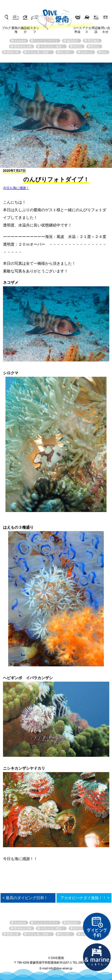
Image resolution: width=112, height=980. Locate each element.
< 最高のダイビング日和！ (25, 898)
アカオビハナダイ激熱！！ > (85, 898)
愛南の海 (16, 29)
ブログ (6, 28)
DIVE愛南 (56, 15)
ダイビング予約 (97, 926)
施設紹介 (25, 29)
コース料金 (77, 29)
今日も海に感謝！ (16, 188)
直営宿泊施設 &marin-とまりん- (97, 957)
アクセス (87, 29)
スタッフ (35, 29)
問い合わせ (106, 29)
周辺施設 (96, 29)
